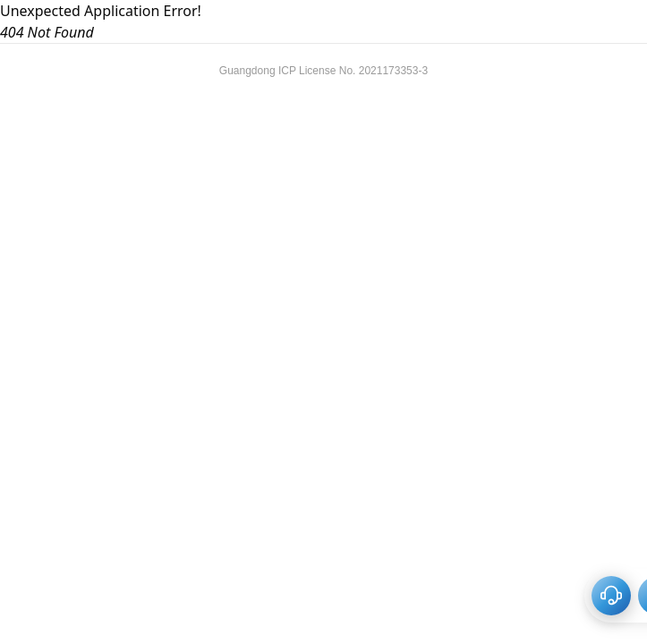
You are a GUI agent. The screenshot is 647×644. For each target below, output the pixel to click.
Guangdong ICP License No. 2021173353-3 (323, 71)
